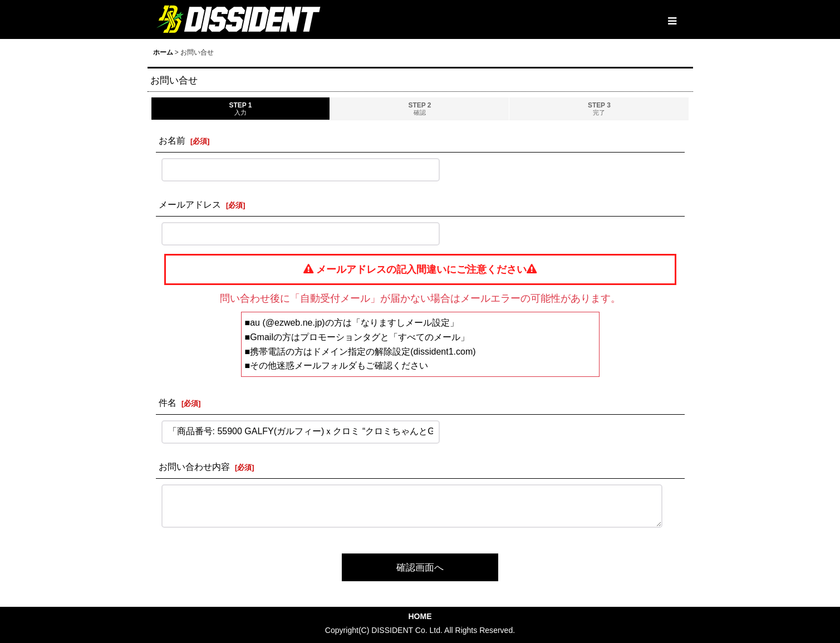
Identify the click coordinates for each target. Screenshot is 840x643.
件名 (168, 403)
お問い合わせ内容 (194, 467)
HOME (420, 616)
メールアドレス (190, 204)
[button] (672, 21)
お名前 (172, 140)
